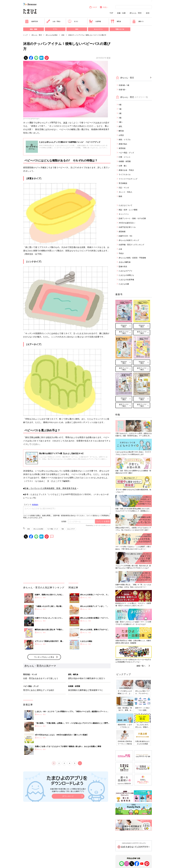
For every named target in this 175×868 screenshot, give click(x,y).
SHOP (93, 7)
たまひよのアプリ (125, 271)
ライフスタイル (125, 174)
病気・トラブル (125, 139)
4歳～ (121, 122)
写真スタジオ (120, 29)
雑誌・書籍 (33, 29)
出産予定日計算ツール (127, 227)
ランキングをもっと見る (44, 657)
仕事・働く (123, 166)
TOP (111, 13)
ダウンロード (68, 796)
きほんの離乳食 (125, 262)
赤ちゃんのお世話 (52, 35)
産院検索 (122, 231)
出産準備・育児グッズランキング (131, 245)
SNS (77, 29)
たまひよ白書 (124, 284)
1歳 (120, 109)
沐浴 (63, 35)
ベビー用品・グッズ (52, 529)
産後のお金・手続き (126, 170)
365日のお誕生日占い (127, 223)
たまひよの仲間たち (126, 275)
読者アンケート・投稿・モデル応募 (132, 218)
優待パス (138, 21)
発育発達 (122, 148)
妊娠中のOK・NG (125, 236)
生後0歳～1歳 (124, 85)
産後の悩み (123, 144)
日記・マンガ (124, 188)
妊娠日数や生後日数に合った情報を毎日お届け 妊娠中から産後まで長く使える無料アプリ (68, 790)
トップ (25, 35)
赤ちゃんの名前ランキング (129, 240)
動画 (120, 196)
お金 (120, 249)
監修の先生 (123, 266)
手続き (121, 253)
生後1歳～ (123, 89)
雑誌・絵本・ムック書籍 (128, 210)
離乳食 (116, 21)
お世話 (121, 135)
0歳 (63, 529)
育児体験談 (123, 183)
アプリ (55, 29)
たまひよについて (125, 205)
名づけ (73, 21)
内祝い (104, 7)
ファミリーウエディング (128, 179)
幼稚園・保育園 (125, 161)
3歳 (120, 118)
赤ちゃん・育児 (136, 13)
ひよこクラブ (71, 529)
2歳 (120, 113)
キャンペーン (98, 29)
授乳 (120, 126)
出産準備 (95, 21)
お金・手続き (53, 21)
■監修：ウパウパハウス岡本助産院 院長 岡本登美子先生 (50, 488)
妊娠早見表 (31, 21)
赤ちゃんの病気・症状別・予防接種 (132, 258)
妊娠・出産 (121, 13)
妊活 (148, 13)
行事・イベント (125, 157)
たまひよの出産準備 (126, 280)
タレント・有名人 (125, 192)
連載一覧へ (141, 666)
